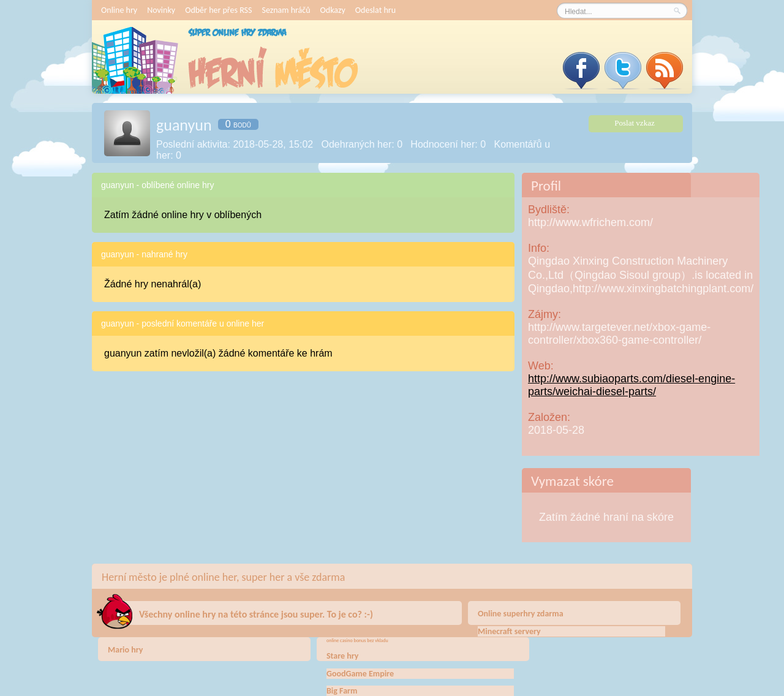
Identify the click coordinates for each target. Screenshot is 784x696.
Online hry (119, 10)
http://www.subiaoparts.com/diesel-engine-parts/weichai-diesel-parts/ (631, 385)
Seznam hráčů (286, 10)
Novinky (161, 10)
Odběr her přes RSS (218, 10)
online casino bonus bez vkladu (357, 640)
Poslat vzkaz (634, 123)
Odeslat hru (375, 10)
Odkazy (333, 10)
